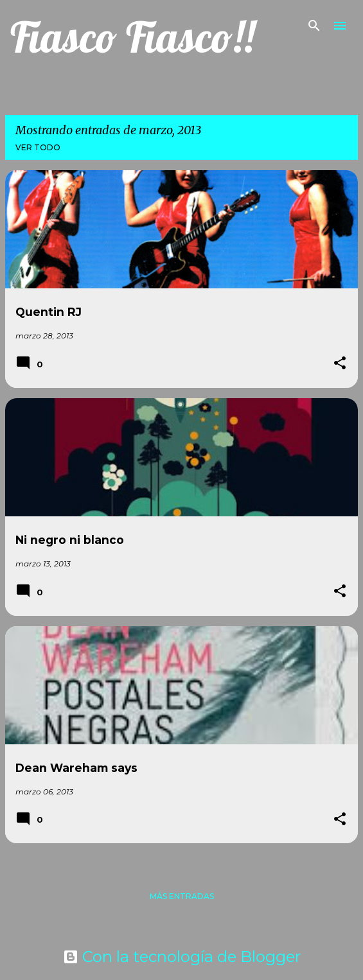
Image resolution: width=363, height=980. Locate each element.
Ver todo (38, 147)
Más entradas (182, 896)
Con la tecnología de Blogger (182, 957)
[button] (340, 364)
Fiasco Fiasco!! (132, 37)
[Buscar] (314, 26)
